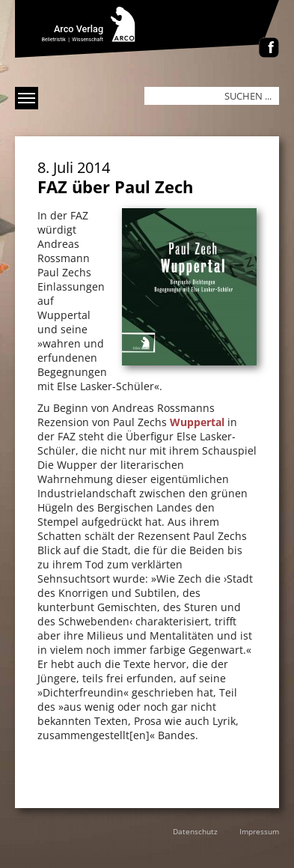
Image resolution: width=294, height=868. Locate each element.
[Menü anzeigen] (27, 98)
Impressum (259, 831)
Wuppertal (197, 422)
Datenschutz (195, 831)
